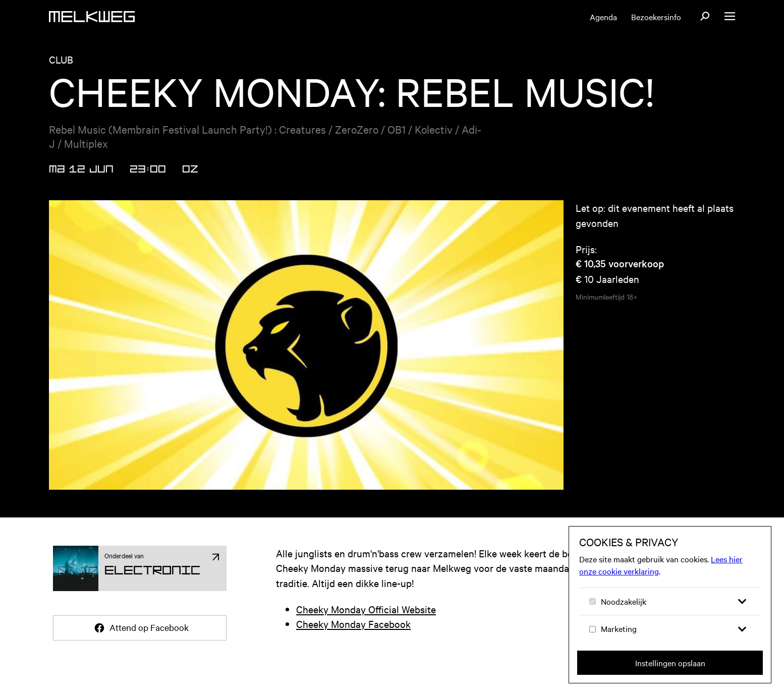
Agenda (603, 17)
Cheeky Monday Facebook (353, 624)
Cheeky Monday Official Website (366, 609)
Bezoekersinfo (656, 17)
